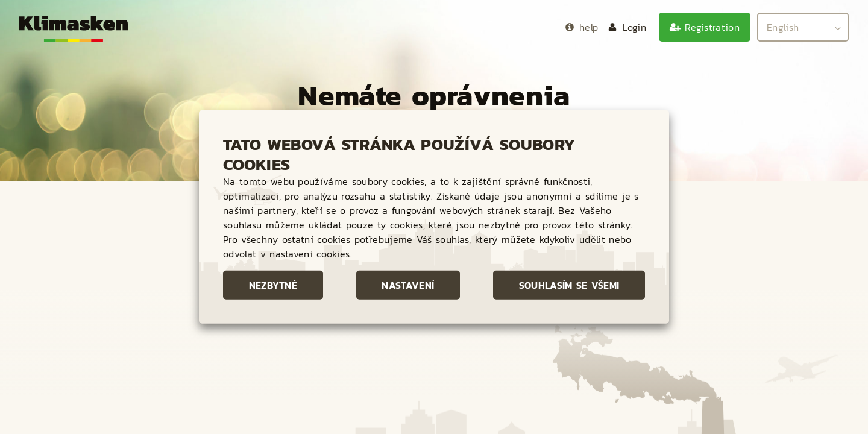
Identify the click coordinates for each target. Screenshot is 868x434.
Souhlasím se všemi (569, 285)
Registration (712, 27)
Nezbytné (273, 285)
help (589, 27)
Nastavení (408, 285)
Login (635, 27)
